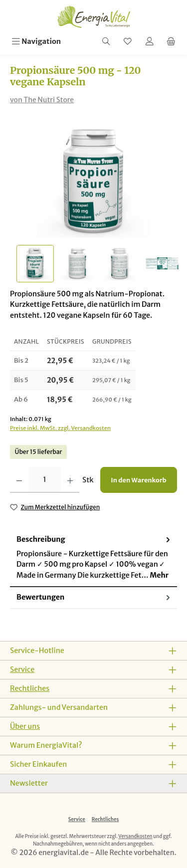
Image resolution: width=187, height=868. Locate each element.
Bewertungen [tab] (94, 598)
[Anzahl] (44, 480)
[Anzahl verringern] (19, 480)
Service (22, 669)
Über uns (25, 726)
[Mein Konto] (150, 42)
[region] (93, 204)
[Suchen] (106, 42)
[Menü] (36, 42)
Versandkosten (135, 837)
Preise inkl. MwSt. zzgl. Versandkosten (60, 428)
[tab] (93, 558)
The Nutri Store (49, 100)
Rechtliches (30, 688)
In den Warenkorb (138, 480)
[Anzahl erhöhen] (70, 480)
